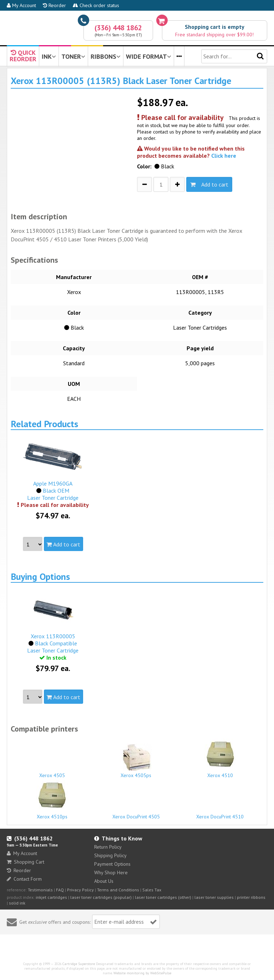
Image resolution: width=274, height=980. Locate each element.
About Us (104, 881)
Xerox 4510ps (52, 800)
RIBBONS (106, 56)
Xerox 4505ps (136, 761)
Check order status (96, 5)
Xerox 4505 (52, 772)
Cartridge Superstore (79, 964)
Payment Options (112, 864)
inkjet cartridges (51, 897)
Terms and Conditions (118, 890)
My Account (21, 5)
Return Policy (108, 847)
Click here (224, 156)
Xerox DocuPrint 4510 (220, 813)
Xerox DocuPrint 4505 (136, 813)
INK (49, 56)
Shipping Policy (110, 855)
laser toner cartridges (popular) (101, 897)
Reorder (54, 5)
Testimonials (40, 890)
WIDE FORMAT (149, 56)
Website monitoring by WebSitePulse (142, 973)
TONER (73, 56)
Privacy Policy (80, 890)
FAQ (60, 890)
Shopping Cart (26, 862)
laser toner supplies (214, 897)
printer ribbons (251, 897)
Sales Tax (152, 890)
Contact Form (24, 879)
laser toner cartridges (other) (163, 897)
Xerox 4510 (220, 759)
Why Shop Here (111, 872)
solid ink (17, 903)
